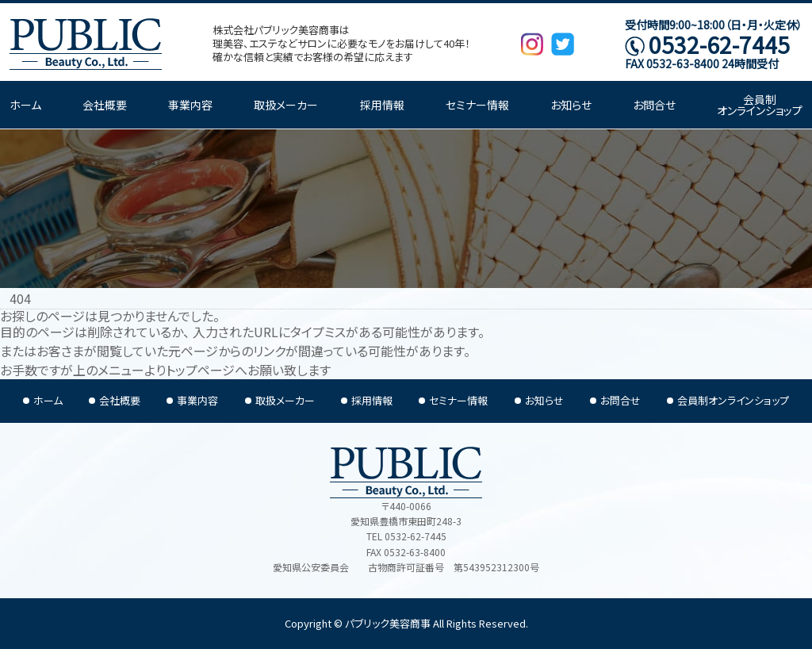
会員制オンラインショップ (760, 105)
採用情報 (382, 105)
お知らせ (571, 105)
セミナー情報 (477, 105)
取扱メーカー (286, 105)
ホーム (25, 105)
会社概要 (105, 105)
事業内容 (190, 105)
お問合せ (654, 105)
